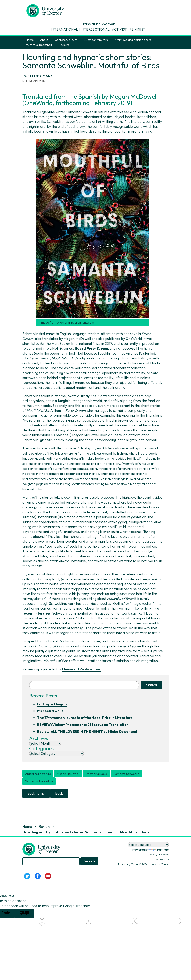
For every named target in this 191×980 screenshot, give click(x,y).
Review (44, 827)
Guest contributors (96, 40)
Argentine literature (38, 774)
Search (151, 685)
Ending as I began (52, 704)
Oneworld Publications (81, 669)
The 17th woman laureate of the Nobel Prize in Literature (85, 718)
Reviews (64, 45)
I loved (91, 348)
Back (59, 793)
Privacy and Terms (159, 854)
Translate (159, 850)
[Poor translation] (24, 913)
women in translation (39, 781)
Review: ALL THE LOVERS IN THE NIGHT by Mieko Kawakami (87, 731)
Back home (36, 793)
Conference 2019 (66, 40)
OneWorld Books (96, 774)
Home (30, 40)
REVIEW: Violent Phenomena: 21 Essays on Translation (83, 725)
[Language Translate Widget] (148, 845)
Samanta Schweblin (126, 774)
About (44, 40)
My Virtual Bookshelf (39, 45)
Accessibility (163, 859)
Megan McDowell (68, 774)
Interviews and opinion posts (133, 40)
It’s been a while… (52, 711)
